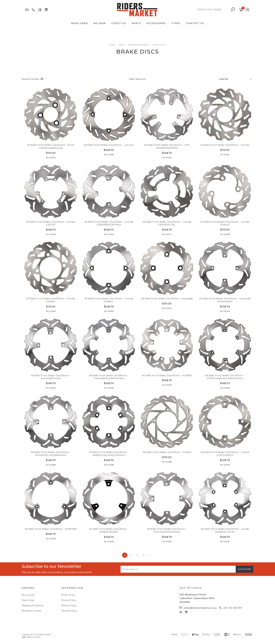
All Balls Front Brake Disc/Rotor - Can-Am (109, 145)
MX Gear (100, 23)
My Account (28, 595)
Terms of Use (68, 595)
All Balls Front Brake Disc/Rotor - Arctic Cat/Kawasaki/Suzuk (51, 146)
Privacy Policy (69, 600)
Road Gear (79, 23)
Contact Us (195, 23)
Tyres (176, 23)
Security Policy (69, 611)
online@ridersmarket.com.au (200, 608)
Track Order (28, 600)
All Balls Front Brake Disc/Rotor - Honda (225, 145)
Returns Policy (69, 605)
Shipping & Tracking (32, 605)
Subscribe (244, 569)
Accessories (156, 23)
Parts (136, 23)
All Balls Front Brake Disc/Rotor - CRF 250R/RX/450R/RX (167, 146)
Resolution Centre (31, 611)
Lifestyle (119, 23)
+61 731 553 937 (233, 608)
